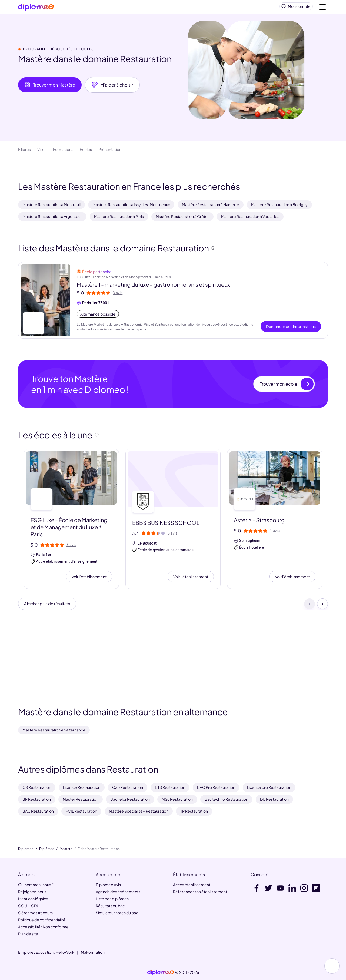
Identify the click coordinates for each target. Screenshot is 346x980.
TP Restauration (194, 811)
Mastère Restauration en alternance (54, 730)
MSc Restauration (177, 799)
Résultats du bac (110, 906)
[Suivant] (322, 607)
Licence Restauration (82, 787)
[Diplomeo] (36, 8)
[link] (161, 972)
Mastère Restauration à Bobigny (279, 207)
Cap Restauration (128, 787)
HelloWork (65, 952)
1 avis (275, 533)
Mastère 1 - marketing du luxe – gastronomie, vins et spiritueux (153, 287)
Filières (24, 151)
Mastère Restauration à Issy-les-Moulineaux (131, 207)
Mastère (66, 849)
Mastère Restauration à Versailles (250, 218)
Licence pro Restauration (269, 787)
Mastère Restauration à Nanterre (211, 207)
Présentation (110, 151)
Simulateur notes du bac (117, 913)
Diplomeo (26, 849)
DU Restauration (274, 799)
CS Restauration (37, 787)
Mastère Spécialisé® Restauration (139, 811)
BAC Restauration (38, 811)
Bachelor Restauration (130, 799)
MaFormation (93, 952)
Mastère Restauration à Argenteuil (52, 218)
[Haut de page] (332, 966)
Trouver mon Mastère (50, 87)
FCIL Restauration (81, 811)
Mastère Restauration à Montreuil (51, 207)
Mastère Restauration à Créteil (182, 218)
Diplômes (47, 849)
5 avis (172, 535)
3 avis (118, 295)
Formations (63, 151)
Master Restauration (81, 799)
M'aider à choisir (112, 87)
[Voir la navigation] (322, 8)
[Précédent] (310, 607)
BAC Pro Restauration (216, 787)
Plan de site (28, 934)
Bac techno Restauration (226, 799)
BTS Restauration (170, 787)
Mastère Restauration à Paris (119, 218)
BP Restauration (37, 799)
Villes (42, 151)
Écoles (86, 151)
